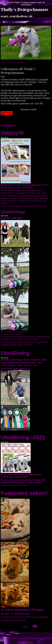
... (28, 627)
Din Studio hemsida (26, 642)
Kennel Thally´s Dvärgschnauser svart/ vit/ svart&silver (26, 3)
